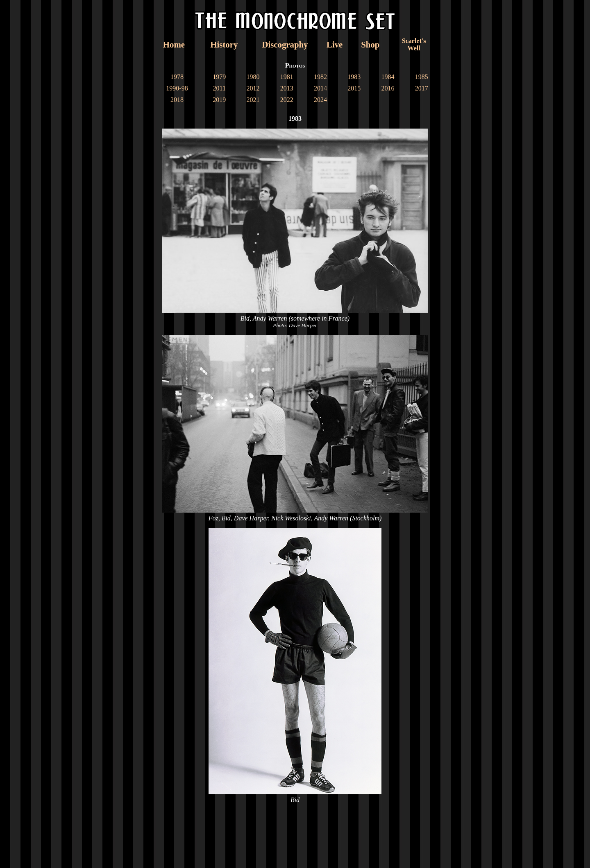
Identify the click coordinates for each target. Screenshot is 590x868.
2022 (287, 100)
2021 (253, 100)
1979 (219, 77)
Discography (285, 44)
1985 (422, 77)
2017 (422, 88)
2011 (219, 88)
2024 (320, 100)
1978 (177, 77)
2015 (354, 88)
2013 (287, 88)
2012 (253, 88)
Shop (370, 44)
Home (174, 44)
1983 (354, 77)
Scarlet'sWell (414, 44)
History (224, 44)
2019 (219, 100)
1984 (388, 77)
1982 (320, 77)
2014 (320, 88)
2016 (388, 88)
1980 (253, 77)
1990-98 (177, 88)
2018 (177, 100)
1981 (287, 77)
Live (335, 44)
